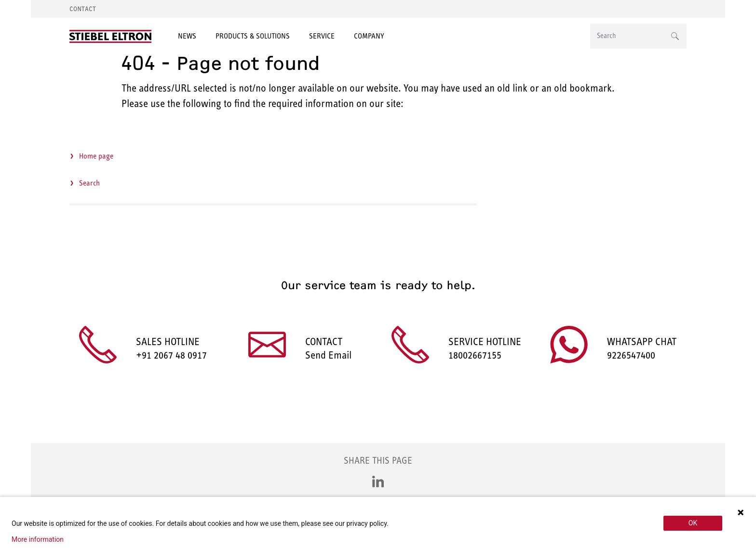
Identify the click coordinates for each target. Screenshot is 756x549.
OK (693, 523)
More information (38, 539)
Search (89, 183)
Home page (96, 156)
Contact (83, 9)
